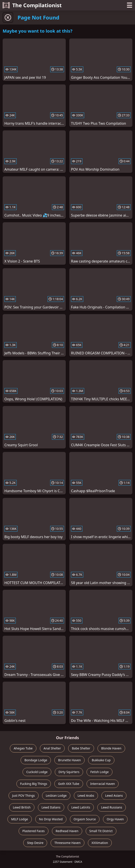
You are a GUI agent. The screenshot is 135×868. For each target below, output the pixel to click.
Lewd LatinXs (81, 807)
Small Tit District (101, 831)
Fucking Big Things (34, 784)
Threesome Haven (67, 843)
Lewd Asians (114, 795)
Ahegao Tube (23, 748)
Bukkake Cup (101, 760)
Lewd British (22, 807)
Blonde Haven (111, 748)
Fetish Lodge (99, 772)
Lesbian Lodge (56, 795)
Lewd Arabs (86, 795)
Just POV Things (24, 795)
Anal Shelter (52, 748)
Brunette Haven (69, 760)
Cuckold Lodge (37, 772)
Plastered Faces (34, 831)
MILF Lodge (20, 819)
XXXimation (100, 843)
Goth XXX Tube (69, 784)
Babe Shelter (81, 748)
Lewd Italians (51, 807)
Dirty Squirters (69, 772)
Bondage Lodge (36, 760)
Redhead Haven (67, 831)
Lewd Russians (112, 807)
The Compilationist (32, 5)
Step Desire (35, 843)
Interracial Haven (103, 784)
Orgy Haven (115, 819)
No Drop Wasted (51, 819)
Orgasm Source (85, 819)
